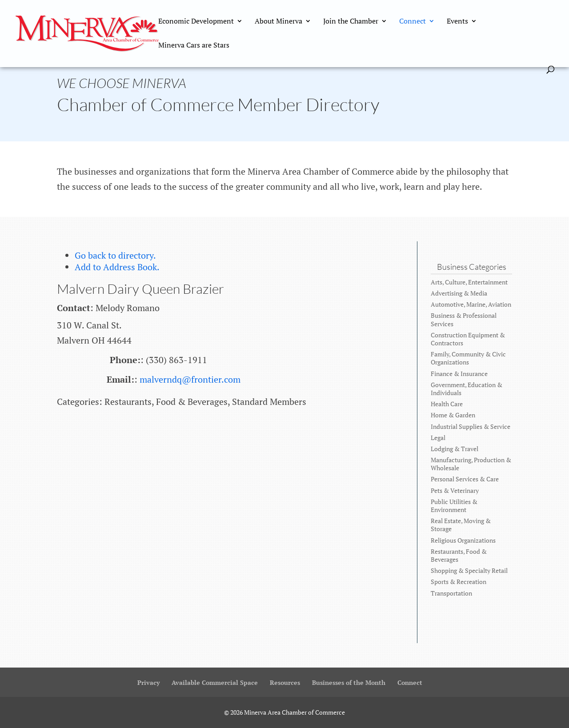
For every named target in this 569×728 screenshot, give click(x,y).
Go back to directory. (115, 255)
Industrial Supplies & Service (471, 426)
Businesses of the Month (349, 682)
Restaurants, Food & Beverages (459, 555)
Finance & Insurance (459, 374)
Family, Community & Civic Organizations (468, 358)
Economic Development (196, 22)
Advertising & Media (459, 293)
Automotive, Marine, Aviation (471, 304)
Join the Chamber (351, 22)
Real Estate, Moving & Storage (461, 525)
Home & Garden (453, 415)
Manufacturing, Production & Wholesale (471, 464)
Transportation (451, 593)
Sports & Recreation (459, 582)
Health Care (447, 404)
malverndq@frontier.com (190, 379)
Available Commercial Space (215, 682)
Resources (285, 682)
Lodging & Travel (455, 449)
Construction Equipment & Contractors (468, 339)
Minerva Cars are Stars (194, 46)
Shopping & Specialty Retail (469, 570)
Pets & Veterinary (455, 490)
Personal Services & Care (465, 479)
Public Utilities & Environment (454, 506)
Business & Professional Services (464, 319)
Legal (438, 438)
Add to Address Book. (117, 267)
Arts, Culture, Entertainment (469, 282)
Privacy (148, 682)
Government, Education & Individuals (467, 389)
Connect (413, 22)
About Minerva (278, 22)
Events (457, 22)
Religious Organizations (463, 540)
